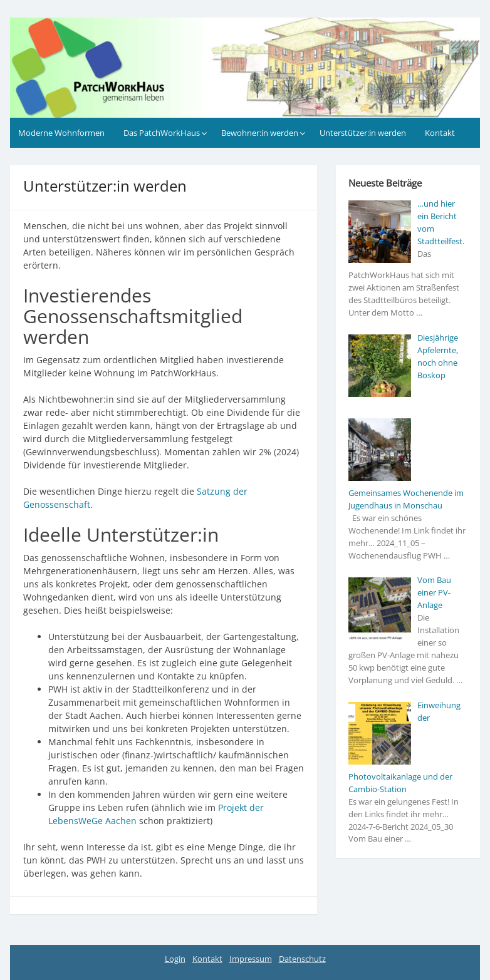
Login (175, 959)
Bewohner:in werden (260, 133)
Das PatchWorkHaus (162, 133)
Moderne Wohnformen (61, 133)
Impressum (251, 959)
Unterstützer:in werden (363, 133)
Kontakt (440, 133)
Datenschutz (302, 959)
